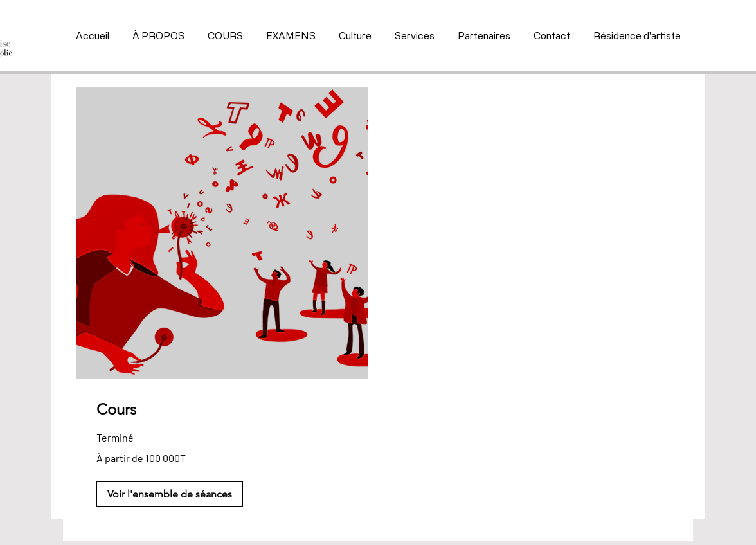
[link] (222, 409)
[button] (170, 494)
